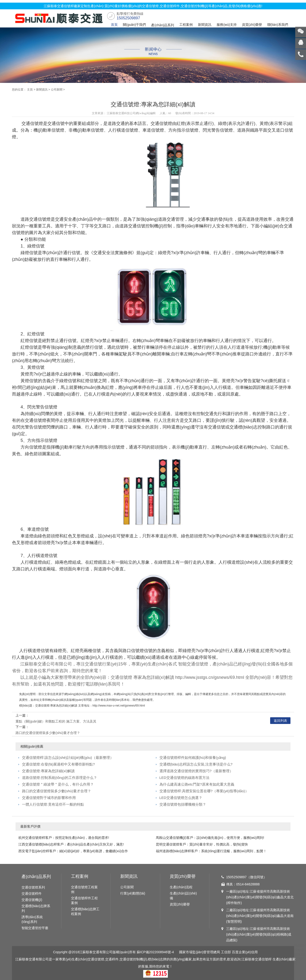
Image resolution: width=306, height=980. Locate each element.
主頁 (30, 90)
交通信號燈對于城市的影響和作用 (49, 798)
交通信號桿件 (32, 894)
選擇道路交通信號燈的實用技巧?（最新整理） (196, 771)
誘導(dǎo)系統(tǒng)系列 (32, 919)
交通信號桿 (263, 959)
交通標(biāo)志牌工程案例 (85, 911)
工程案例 (186, 25)
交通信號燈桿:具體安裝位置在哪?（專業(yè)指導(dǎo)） (204, 791)
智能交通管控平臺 (35, 928)
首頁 (114, 25)
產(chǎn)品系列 (163, 25)
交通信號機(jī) (32, 900)
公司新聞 (57, 90)
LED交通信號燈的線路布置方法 (184, 778)
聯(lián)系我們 (278, 25)
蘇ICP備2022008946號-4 (155, 952)
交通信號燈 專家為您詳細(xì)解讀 (142, 677)
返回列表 (280, 721)
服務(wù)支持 (227, 25)
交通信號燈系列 (33, 887)
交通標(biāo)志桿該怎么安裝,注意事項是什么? (196, 764)
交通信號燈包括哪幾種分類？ (183, 804)
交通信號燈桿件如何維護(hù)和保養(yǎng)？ (193, 758)
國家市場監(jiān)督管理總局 (199, 952)
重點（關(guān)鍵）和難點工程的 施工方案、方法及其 (56, 721)
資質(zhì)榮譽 (252, 25)
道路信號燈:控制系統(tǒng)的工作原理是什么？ (60, 778)
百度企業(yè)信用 (245, 952)
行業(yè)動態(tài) (133, 893)
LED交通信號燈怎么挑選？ (181, 798)
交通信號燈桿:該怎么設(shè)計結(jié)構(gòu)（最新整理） (68, 758)
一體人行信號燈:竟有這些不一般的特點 (53, 804)
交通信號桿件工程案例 (84, 900)
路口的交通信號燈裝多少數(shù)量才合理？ (48, 733)
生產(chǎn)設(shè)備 (183, 896)
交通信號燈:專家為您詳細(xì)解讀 (48, 771)
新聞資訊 (205, 25)
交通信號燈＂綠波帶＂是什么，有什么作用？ (58, 784)
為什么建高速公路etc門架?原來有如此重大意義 (197, 784)
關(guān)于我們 (134, 25)
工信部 (226, 952)
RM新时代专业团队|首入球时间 (300, 954)
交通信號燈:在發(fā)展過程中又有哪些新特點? (58, 764)
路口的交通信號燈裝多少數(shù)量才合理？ (57, 791)
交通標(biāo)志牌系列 (36, 908)
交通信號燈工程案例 (84, 889)
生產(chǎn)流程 (181, 887)
